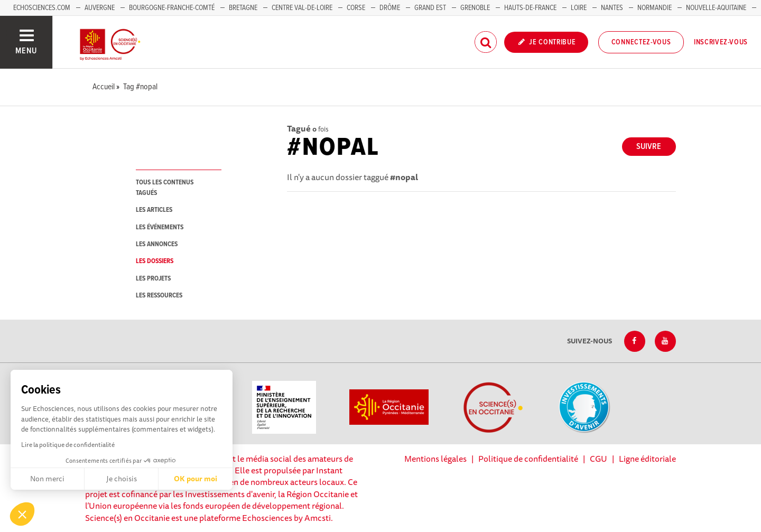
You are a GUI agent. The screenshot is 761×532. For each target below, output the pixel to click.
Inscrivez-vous (721, 42)
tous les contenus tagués (165, 188)
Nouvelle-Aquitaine (716, 8)
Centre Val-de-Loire (302, 8)
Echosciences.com (42, 8)
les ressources (159, 296)
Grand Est (430, 8)
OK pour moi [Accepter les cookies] (196, 479)
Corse (356, 8)
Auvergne (100, 8)
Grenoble (476, 8)
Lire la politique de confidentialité (68, 445)
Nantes (612, 8)
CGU (598, 459)
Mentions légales (435, 459)
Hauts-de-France (530, 8)
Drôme (390, 8)
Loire (579, 8)
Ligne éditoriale (647, 459)
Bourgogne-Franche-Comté (172, 8)
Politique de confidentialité (528, 459)
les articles (154, 210)
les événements (160, 227)
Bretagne (243, 8)
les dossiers (155, 261)
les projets (153, 279)
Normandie (655, 8)
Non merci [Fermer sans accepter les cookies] (47, 479)
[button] (22, 514)
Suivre (649, 147)
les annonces (157, 244)
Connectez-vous (641, 42)
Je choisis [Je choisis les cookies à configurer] (122, 479)
